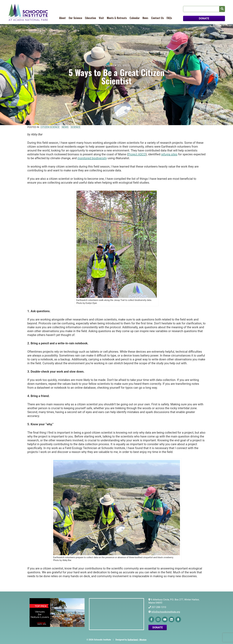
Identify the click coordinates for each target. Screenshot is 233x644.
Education (90, 18)
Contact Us (157, 18)
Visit (101, 18)
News (145, 18)
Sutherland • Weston (137, 640)
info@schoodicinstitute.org (166, 612)
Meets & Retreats (117, 18)
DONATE (204, 18)
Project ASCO (137, 154)
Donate (158, 627)
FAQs (169, 18)
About (62, 18)
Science (75, 127)
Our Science (75, 18)
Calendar (135, 18)
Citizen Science (50, 127)
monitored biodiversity (92, 158)
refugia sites (169, 154)
